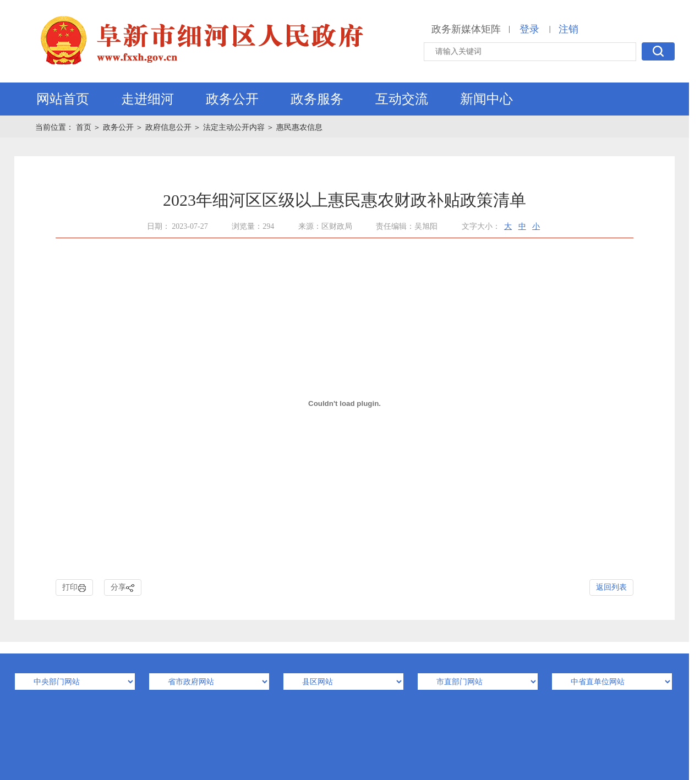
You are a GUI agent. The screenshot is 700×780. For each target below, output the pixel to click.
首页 (85, 127)
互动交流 (402, 99)
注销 (568, 29)
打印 (74, 588)
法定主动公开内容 (234, 127)
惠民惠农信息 (299, 127)
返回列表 (611, 587)
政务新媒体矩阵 (466, 29)
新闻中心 (486, 99)
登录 (529, 29)
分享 (123, 588)
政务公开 (232, 99)
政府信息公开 (168, 127)
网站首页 (63, 99)
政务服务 (317, 99)
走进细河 (147, 99)
